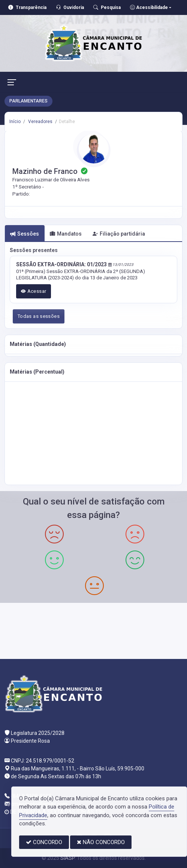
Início (15, 122)
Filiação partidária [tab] (119, 234)
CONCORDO (44, 842)
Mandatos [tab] (66, 234)
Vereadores (40, 122)
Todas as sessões (39, 316)
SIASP (67, 858)
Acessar (34, 291)
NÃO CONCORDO (101, 842)
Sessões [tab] (25, 234)
